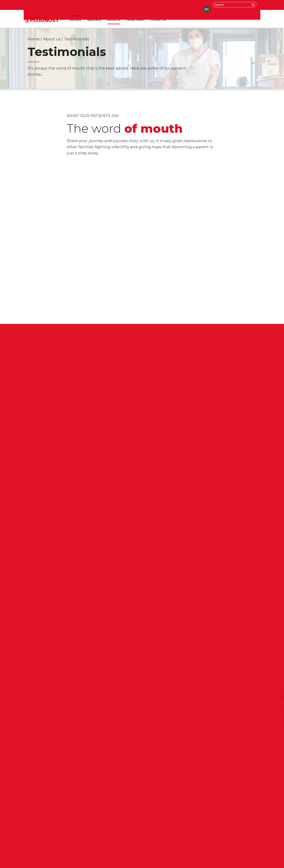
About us (114, 20)
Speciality (94, 20)
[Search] (254, 5)
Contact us (158, 20)
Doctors (75, 20)
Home (34, 39)
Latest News (135, 20)
